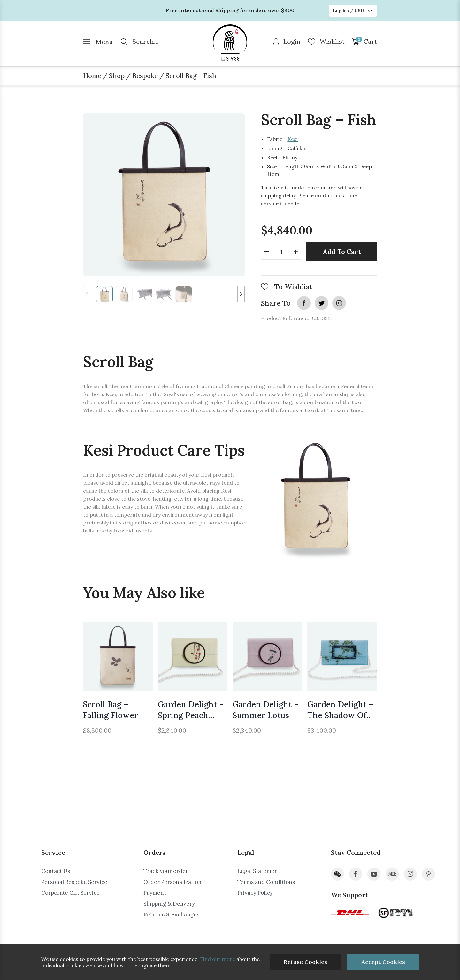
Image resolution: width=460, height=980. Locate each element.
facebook (304, 303)
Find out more (218, 959)
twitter (322, 303)
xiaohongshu (392, 874)
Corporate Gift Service (70, 893)
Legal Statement (259, 871)
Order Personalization (172, 882)
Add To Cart (342, 252)
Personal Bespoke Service (74, 882)
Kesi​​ (293, 139)
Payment (155, 893)
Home (92, 76)
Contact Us (56, 871)
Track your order (166, 871)
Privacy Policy (255, 893)
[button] (87, 294)
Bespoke (145, 76)
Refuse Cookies (305, 962)
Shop (117, 76)
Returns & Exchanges (171, 915)
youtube (374, 874)
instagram (339, 303)
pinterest (429, 874)
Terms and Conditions (266, 882)
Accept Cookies (383, 962)
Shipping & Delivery (169, 904)
